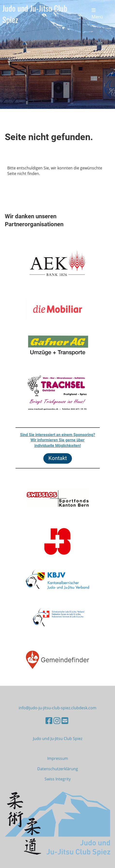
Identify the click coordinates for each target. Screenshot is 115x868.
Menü (97, 14)
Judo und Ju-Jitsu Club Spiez (35, 14)
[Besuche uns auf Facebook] (49, 721)
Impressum (58, 758)
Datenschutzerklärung (58, 769)
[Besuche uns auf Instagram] (57, 721)
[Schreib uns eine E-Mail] (65, 721)
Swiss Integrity (58, 779)
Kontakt (58, 458)
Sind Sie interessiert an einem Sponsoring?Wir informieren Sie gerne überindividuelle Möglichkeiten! (58, 440)
